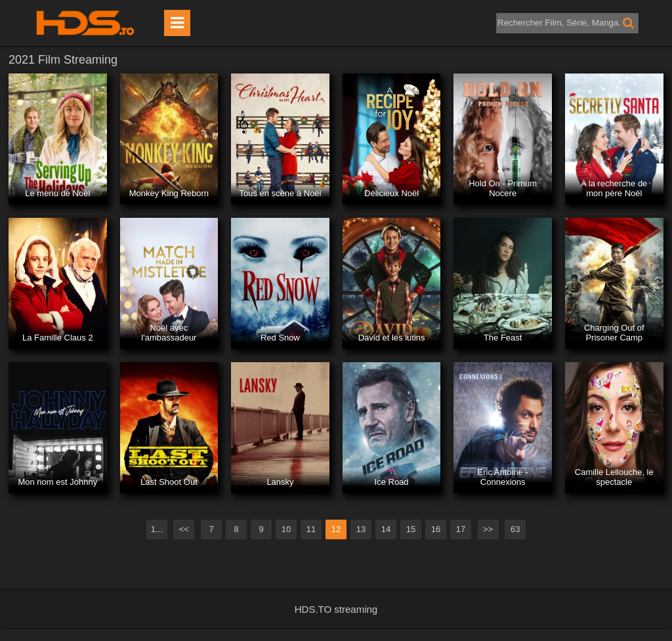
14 (386, 529)
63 (515, 529)
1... (157, 529)
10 (286, 529)
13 (361, 529)
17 (461, 529)
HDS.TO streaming (336, 609)
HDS (85, 23)
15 (411, 529)
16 (436, 529)
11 (311, 529)
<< (184, 529)
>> (488, 529)
